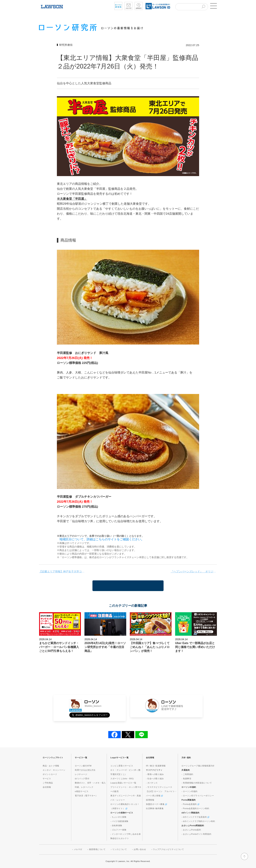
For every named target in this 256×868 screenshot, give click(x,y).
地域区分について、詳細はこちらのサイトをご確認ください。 (102, 539)
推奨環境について (97, 849)
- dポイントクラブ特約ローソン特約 (198, 821)
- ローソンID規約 (190, 791)
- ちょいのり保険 (118, 817)
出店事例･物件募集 (155, 808)
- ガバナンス (152, 783)
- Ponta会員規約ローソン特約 (195, 808)
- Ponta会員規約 (190, 804)
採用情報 (150, 800)
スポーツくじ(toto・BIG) (122, 779)
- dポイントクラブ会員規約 (195, 817)
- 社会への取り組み (155, 779)
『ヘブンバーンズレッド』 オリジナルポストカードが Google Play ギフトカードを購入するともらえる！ (194, 571)
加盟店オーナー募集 (156, 804)
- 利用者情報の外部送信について (197, 783)
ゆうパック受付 (82, 779)
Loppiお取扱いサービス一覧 (123, 783)
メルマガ (78, 849)
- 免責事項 (186, 779)
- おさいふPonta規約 (191, 830)
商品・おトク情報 (51, 766)
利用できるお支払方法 (85, 770)
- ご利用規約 (187, 774)
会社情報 (47, 787)
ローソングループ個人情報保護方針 (198, 766)
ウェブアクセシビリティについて (168, 849)
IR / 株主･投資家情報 (156, 766)
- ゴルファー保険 (118, 830)
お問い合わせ (140, 849)
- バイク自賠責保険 (119, 821)
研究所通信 (66, 45)
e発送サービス (82, 791)
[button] (213, 6)
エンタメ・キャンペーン (54, 770)
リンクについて (120, 849)
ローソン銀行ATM (83, 766)
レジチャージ (81, 774)
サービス (47, 779)
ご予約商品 (48, 783)
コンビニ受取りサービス (122, 766)
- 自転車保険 (116, 825)
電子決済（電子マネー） (86, 796)
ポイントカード (50, 774)
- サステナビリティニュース (159, 787)
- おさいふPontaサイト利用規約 (196, 834)
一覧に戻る (128, 586)
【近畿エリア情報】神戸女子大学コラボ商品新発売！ (62, 571)
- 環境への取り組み (155, 774)
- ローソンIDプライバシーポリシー (198, 796)
